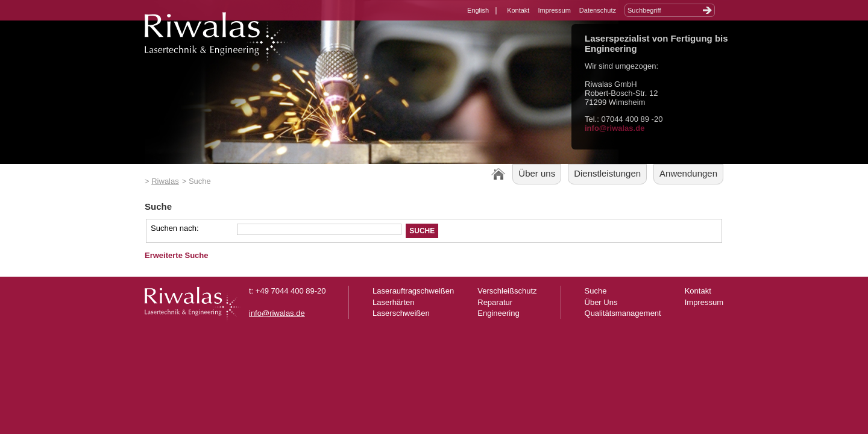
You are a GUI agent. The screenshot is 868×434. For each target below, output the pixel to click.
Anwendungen (688, 173)
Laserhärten (393, 302)
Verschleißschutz (507, 291)
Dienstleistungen (607, 173)
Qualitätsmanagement (623, 313)
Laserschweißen (401, 313)
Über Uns (601, 302)
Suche (596, 291)
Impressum (554, 10)
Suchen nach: (175, 228)
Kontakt (518, 10)
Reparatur (495, 302)
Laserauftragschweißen (413, 291)
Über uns (537, 173)
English (478, 10)
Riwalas (165, 181)
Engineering (498, 313)
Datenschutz (598, 10)
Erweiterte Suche (177, 255)
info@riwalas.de (615, 128)
